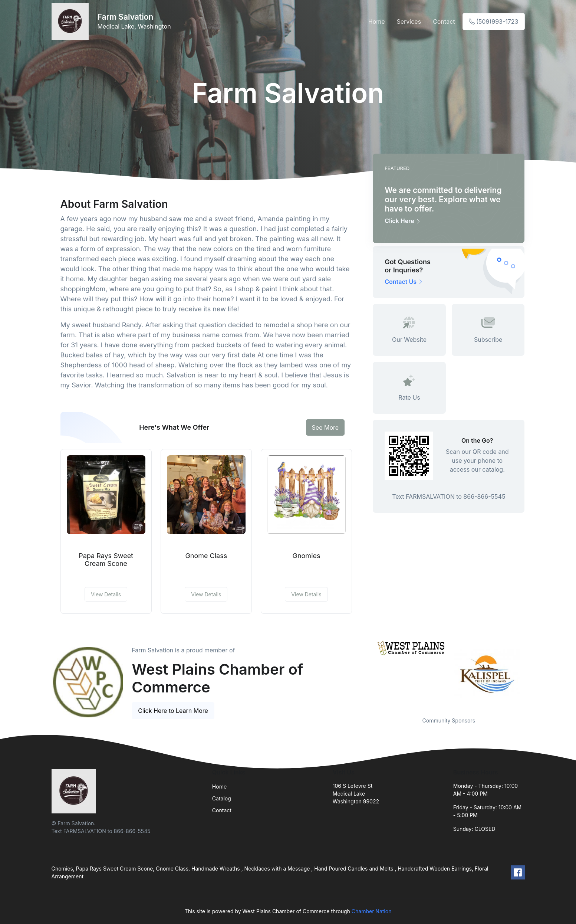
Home (377, 22)
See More (325, 427)
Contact (444, 22)
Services (409, 22)
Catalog (222, 798)
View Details (106, 594)
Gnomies (307, 556)
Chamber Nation (372, 911)
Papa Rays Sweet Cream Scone (106, 560)
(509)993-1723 (494, 22)
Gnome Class (206, 556)
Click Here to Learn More (173, 711)
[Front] (72, 22)
